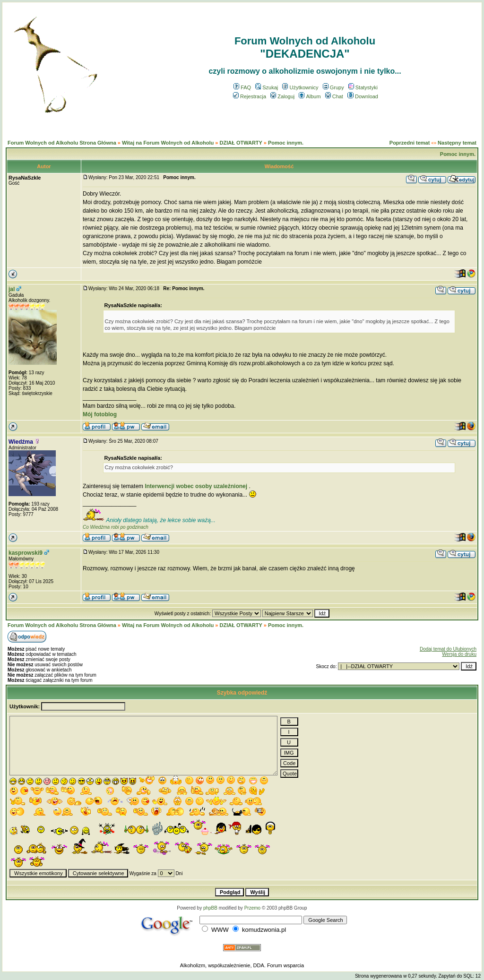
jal (12, 289)
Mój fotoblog (100, 414)
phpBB (210, 908)
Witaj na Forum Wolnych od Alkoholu (168, 143)
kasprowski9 (26, 553)
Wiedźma (21, 442)
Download (363, 96)
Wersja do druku (459, 654)
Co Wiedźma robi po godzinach (116, 527)
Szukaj (267, 87)
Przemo (252, 908)
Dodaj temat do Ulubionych (448, 649)
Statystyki (363, 87)
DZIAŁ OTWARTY (241, 143)
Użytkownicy (300, 87)
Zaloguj (282, 96)
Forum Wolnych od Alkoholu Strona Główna (62, 143)
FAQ (242, 87)
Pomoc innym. (286, 143)
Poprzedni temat (410, 143)
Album (310, 96)
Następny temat (457, 143)
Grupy (333, 87)
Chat (334, 96)
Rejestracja (250, 96)
